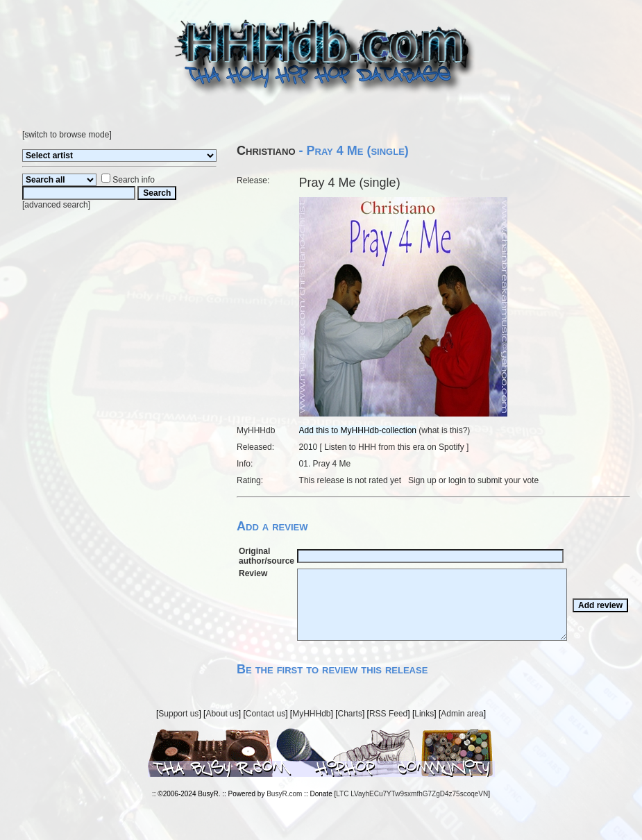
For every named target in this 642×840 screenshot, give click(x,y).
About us (222, 714)
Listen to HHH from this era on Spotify (394, 447)
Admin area (462, 714)
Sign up (422, 480)
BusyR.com (284, 794)
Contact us (265, 714)
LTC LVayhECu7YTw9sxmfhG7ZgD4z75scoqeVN (412, 794)
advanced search (56, 205)
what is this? (444, 430)
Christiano (266, 151)
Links (424, 714)
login (457, 480)
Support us (178, 714)
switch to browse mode (67, 135)
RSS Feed (388, 714)
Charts (350, 714)
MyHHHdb (311, 714)
